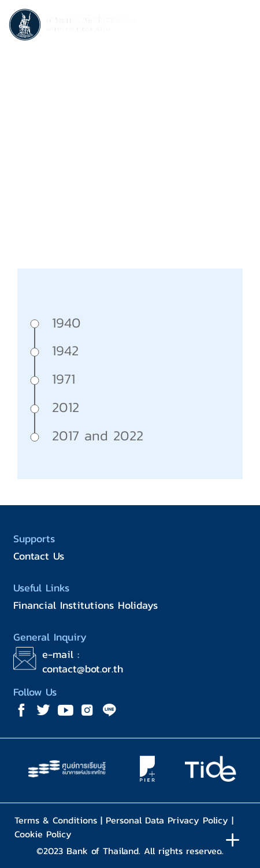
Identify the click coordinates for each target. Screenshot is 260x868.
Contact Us (39, 556)
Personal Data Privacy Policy (167, 820)
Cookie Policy (43, 834)
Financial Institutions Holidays (86, 605)
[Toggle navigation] (240, 27)
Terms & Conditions (56, 820)
